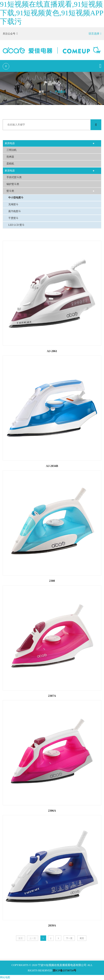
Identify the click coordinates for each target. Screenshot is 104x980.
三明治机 (12, 150)
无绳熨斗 (13, 204)
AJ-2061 (52, 351)
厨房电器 (10, 143)
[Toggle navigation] (100, 66)
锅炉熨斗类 (13, 184)
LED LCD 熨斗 (16, 225)
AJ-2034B (52, 466)
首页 (41, 92)
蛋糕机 (10, 164)
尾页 (82, 938)
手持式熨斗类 (14, 177)
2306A (52, 811)
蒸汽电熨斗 (15, 211)
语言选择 (95, 34)
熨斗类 (10, 191)
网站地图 (5, 977)
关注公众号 (10, 34)
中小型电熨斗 (16, 198)
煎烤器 (10, 157)
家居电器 (10, 171)
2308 (52, 581)
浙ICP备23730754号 (64, 970)
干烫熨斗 (13, 218)
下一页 (69, 938)
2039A (52, 925)
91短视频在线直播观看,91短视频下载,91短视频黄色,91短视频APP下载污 (52, 13)
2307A (52, 696)
